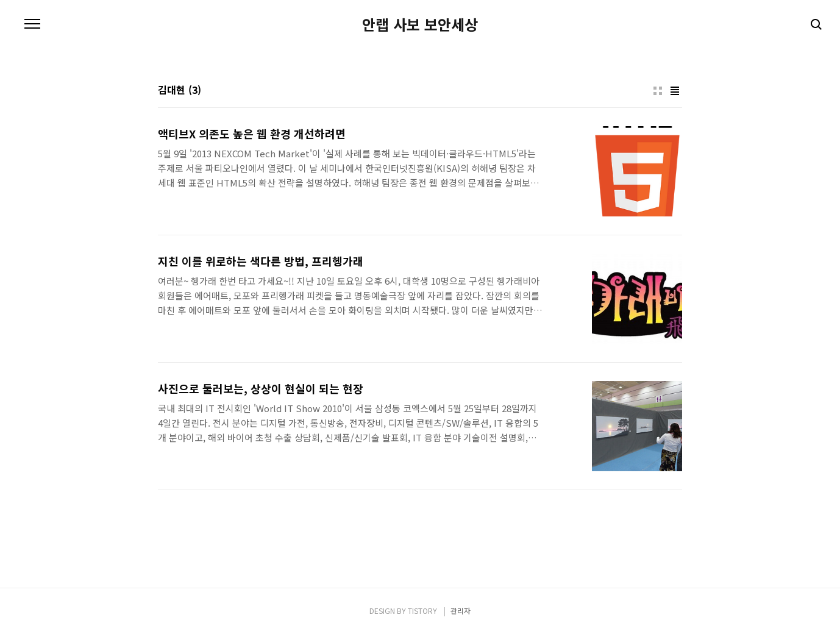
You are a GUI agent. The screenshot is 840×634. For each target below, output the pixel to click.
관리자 (461, 611)
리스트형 (675, 91)
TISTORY (422, 611)
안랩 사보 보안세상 (420, 24)
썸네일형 (658, 91)
